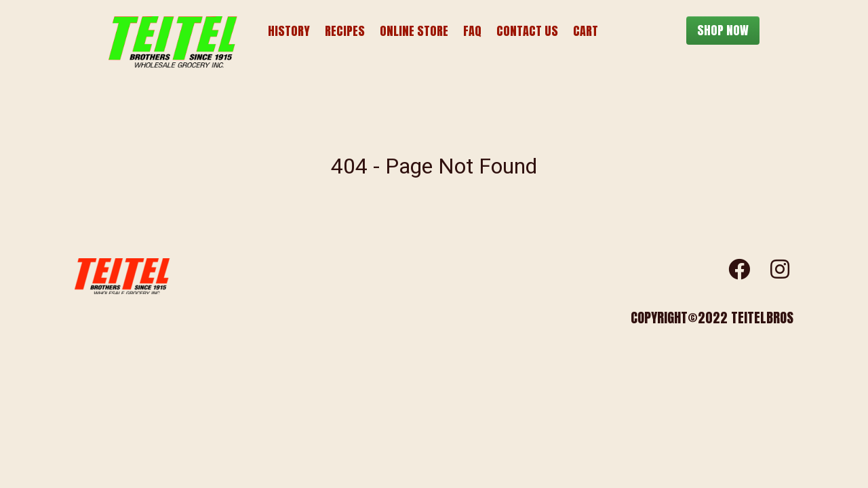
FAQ (472, 31)
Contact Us (527, 31)
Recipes (345, 31)
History (289, 31)
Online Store (414, 31)
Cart (586, 31)
